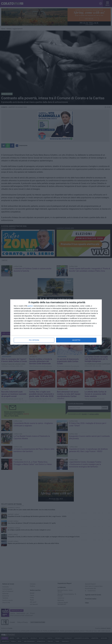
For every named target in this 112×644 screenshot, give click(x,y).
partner (30, 306)
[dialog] (56, 322)
